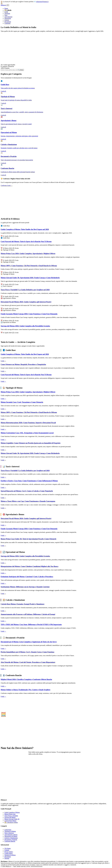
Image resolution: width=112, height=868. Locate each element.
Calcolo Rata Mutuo (10, 821)
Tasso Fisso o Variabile (11, 816)
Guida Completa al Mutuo (12, 812)
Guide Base (8, 830)
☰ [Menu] (8, 5)
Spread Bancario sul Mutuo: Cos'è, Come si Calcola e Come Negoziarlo (27, 491)
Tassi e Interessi (9, 833)
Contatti (7, 850)
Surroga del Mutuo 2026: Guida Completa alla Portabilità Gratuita (25, 326)
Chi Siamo (8, 848)
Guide (6, 12)
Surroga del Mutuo (10, 817)
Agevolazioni (8, 17)
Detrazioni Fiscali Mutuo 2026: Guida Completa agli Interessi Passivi (26, 302)
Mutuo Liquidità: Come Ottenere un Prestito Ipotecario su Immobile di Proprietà (31, 443)
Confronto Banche (10, 841)
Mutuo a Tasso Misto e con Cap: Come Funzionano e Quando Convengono (28, 501)
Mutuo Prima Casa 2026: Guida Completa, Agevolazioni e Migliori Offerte (28, 254)
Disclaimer (8, 857)
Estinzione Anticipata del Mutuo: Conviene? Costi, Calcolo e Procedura (27, 577)
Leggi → (3, 361)
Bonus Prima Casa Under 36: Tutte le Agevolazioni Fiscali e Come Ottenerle (29, 539)
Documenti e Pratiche (11, 840)
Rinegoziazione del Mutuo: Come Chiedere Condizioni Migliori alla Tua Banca (30, 566)
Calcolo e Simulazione (11, 838)
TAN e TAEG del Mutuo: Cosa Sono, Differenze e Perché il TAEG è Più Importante (31, 624)
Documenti (8, 22)
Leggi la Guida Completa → (13, 760)
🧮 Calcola (8, 10)
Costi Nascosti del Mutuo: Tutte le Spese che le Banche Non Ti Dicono (26, 241)
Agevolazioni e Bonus (11, 835)
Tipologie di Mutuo (10, 831)
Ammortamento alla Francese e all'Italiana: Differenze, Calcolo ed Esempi (28, 614)
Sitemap (7, 858)
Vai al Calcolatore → (11, 731)
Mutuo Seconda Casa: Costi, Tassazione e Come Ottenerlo (22, 402)
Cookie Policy (9, 853)
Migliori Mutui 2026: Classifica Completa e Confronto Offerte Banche (26, 679)
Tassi (6, 15)
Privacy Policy (9, 852)
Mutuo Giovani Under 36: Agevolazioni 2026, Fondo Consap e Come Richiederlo (30, 278)
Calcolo (7, 20)
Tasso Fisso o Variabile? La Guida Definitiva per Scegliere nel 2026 (25, 290)
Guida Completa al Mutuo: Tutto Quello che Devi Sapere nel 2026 (25, 229)
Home (6, 8)
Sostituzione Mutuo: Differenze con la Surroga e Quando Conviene (25, 587)
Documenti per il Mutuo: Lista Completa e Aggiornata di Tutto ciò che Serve (29, 642)
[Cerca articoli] (9, 70)
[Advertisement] (56, 48)
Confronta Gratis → (7, 185)
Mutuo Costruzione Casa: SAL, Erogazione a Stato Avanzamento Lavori (27, 433)
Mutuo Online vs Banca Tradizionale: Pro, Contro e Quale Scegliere (26, 690)
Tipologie (7, 13)
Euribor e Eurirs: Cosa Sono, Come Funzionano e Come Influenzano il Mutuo (29, 481)
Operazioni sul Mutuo (11, 836)
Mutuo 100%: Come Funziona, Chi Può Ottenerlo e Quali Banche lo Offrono (29, 266)
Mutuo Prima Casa (10, 814)
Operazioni (8, 18)
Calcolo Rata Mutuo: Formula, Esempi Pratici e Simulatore (23, 604)
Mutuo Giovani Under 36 (12, 819)
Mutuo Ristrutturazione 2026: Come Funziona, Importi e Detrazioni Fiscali (28, 423)
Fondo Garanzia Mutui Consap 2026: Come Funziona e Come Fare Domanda (29, 314)
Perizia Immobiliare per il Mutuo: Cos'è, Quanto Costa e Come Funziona (27, 652)
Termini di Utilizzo (10, 855)
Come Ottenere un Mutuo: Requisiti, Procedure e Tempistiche (23, 364)
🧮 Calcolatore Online (11, 822)
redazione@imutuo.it (42, 2)
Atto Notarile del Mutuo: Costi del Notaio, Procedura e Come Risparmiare (28, 662)
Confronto (7, 23)
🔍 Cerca (21, 70)
